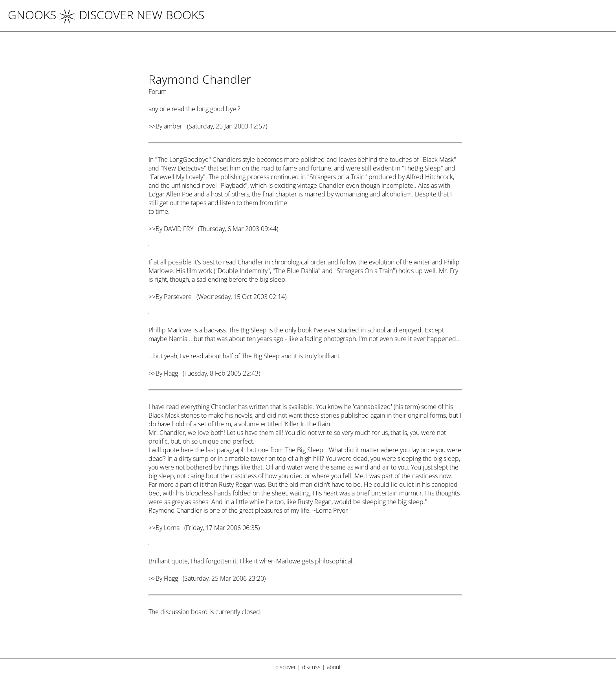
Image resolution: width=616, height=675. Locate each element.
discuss (311, 667)
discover (286, 667)
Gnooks (32, 15)
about (334, 667)
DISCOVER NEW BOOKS (132, 15)
